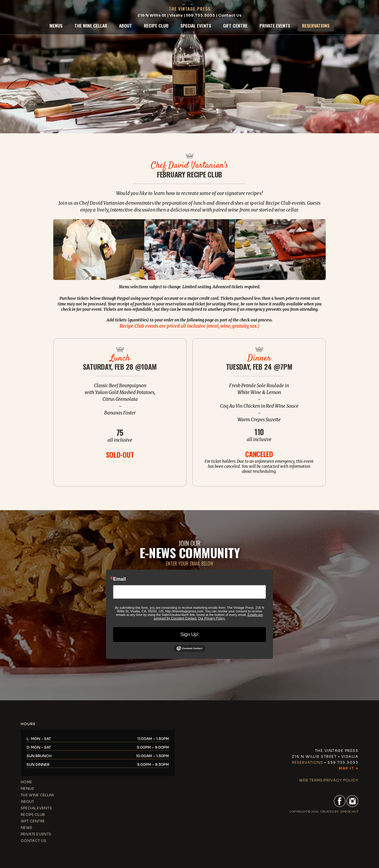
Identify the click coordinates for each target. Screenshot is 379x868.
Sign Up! (189, 634)
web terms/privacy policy (329, 780)
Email (119, 579)
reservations (316, 25)
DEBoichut (349, 811)
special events (196, 25)
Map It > (349, 768)
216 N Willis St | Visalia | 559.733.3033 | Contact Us (189, 15)
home (26, 782)
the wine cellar (91, 25)
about (126, 25)
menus (56, 25)
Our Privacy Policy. (212, 618)
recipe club (156, 25)
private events (275, 25)
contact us (33, 841)
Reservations (307, 762)
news (27, 828)
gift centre (235, 25)
